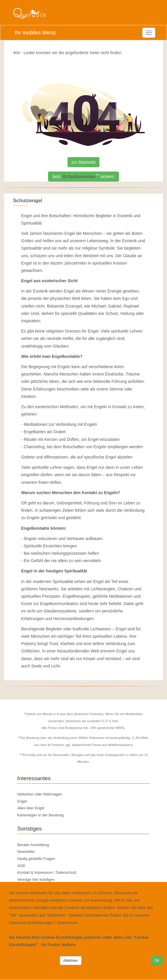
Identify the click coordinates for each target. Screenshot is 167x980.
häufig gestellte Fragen (36, 859)
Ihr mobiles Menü (35, 33)
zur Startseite (83, 162)
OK (157, 961)
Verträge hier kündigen (36, 880)
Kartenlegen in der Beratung (40, 815)
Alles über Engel (31, 808)
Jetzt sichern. (83, 176)
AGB (21, 866)
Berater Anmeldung (33, 845)
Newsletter (26, 852)
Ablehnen (71, 961)
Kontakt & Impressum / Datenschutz (47, 873)
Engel (22, 801)
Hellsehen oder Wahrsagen (40, 794)
